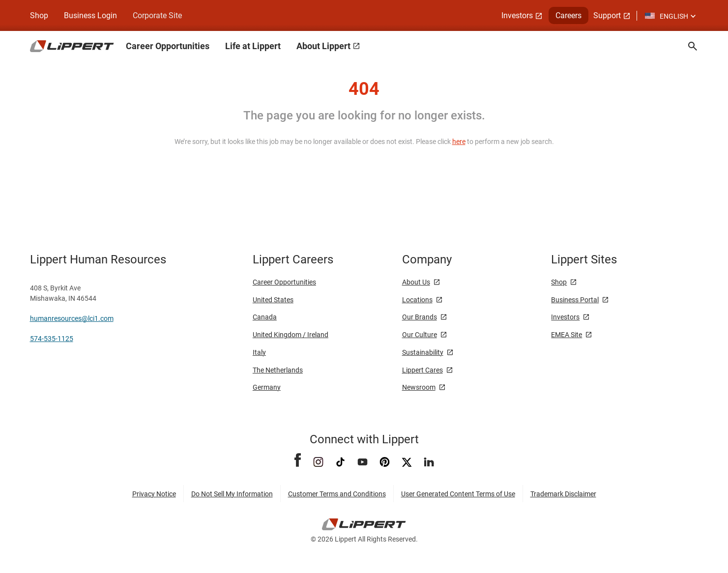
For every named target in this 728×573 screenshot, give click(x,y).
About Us (416, 282)
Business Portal (575, 300)
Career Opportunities (284, 282)
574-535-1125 (52, 339)
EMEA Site (567, 335)
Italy (259, 352)
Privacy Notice (154, 494)
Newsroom (419, 387)
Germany (267, 387)
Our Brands (420, 317)
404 (364, 89)
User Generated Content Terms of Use (458, 494)
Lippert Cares (422, 370)
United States (273, 300)
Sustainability (423, 352)
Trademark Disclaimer (563, 494)
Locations (417, 300)
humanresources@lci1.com (72, 318)
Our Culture (420, 335)
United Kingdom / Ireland (291, 335)
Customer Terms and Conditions (337, 494)
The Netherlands (278, 370)
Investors (565, 317)
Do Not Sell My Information (232, 494)
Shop (39, 15)
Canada (265, 317)
